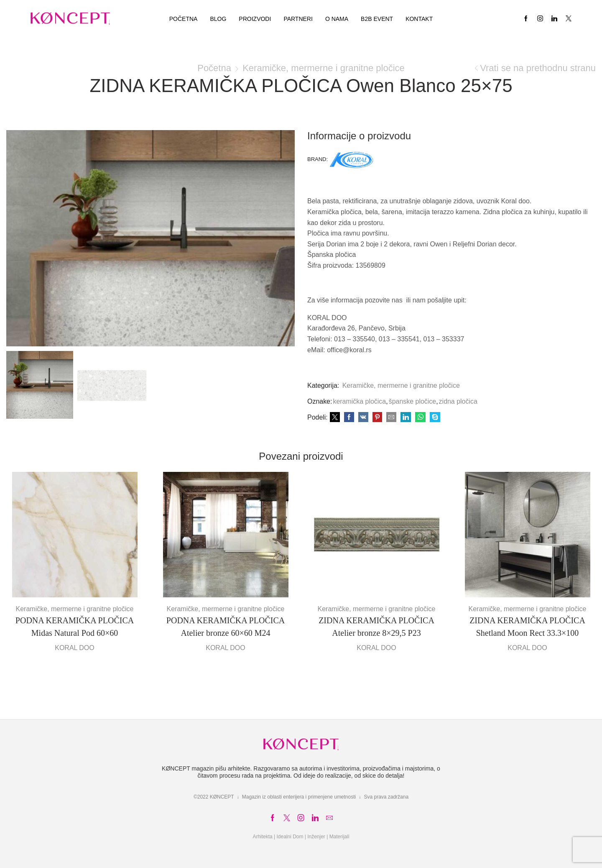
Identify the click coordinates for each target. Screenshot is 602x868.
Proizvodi (255, 19)
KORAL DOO (75, 648)
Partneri (298, 19)
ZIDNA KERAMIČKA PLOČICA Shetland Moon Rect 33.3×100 (527, 627)
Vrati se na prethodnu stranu (538, 68)
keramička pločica (359, 401)
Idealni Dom (290, 837)
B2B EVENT (377, 19)
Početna (184, 19)
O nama (337, 19)
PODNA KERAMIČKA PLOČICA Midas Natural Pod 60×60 (75, 627)
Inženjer (316, 837)
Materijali (339, 837)
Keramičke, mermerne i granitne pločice (324, 68)
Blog (218, 19)
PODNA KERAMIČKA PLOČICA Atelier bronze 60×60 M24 (226, 627)
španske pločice (413, 401)
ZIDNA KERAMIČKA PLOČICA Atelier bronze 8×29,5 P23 (376, 627)
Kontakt (419, 19)
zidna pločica (458, 401)
